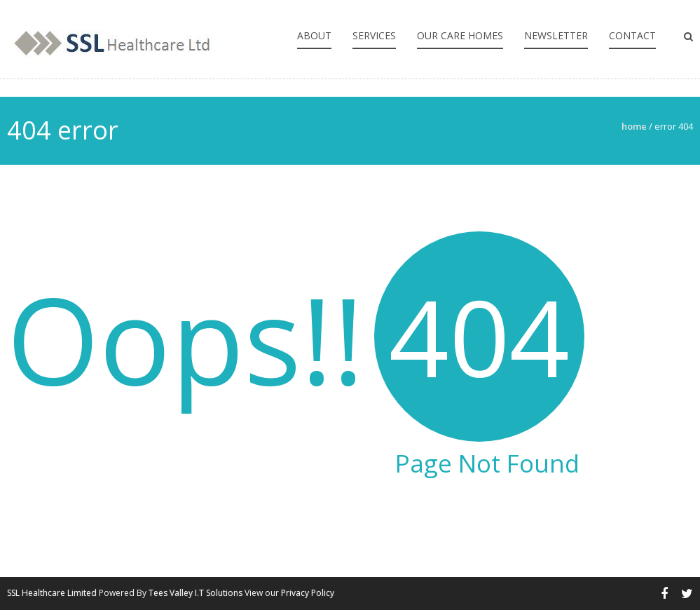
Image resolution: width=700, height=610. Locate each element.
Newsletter (556, 35)
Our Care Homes (460, 35)
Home (634, 126)
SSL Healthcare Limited (52, 593)
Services (374, 35)
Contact (632, 35)
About (314, 35)
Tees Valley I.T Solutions (195, 593)
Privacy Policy (308, 593)
